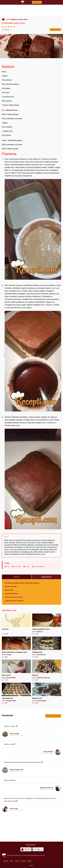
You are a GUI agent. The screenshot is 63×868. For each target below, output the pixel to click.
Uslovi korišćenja (28, 855)
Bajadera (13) (47, 693)
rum (8, 566)
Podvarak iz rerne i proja (14, 597)
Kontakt (42, 855)
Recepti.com (4, 855)
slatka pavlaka (40, 566)
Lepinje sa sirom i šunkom (14, 601)
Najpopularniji (46, 577)
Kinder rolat (9, 590)
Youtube (17, 861)
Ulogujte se (37, 2)
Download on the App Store (26, 849)
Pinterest (29, 861)
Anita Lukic (14, 808)
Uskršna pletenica (11, 593)
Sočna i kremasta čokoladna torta (16, 647)
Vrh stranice (31, 845)
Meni (31, 866)
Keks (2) (47, 670)
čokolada (18, 566)
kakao (28, 566)
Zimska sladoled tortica (47, 624)
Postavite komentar (53, 716)
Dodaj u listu (55, 30)
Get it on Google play (38, 849)
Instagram (23, 861)
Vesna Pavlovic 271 (17, 770)
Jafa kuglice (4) (16, 693)
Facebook (6, 861)
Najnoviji (17, 577)
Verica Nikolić (48, 752)
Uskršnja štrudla (11, 586)
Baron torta (16, 670)
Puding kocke (47, 647)
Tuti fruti (16, 624)
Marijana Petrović (47, 788)
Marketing (37, 855)
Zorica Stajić (15, 734)
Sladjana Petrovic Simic (19, 19)
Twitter (11, 861)
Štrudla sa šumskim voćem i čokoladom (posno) (22, 583)
